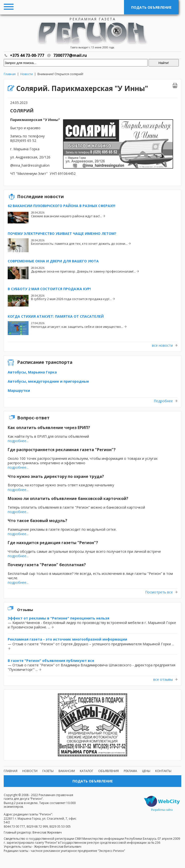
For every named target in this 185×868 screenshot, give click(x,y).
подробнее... (18, 441)
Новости (27, 74)
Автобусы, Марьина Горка (32, 372)
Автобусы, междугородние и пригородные (48, 381)
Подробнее (163, 401)
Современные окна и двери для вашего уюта (53, 261)
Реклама (130, 771)
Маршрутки (19, 390)
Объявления (108, 771)
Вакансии (67, 771)
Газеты (48, 771)
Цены (146, 771)
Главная (10, 74)
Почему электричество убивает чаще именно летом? (62, 233)
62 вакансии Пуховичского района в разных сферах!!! (62, 206)
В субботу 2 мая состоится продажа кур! (49, 289)
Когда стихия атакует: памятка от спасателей (56, 316)
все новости (162, 345)
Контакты (163, 771)
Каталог (87, 771)
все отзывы (163, 680)
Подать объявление (151, 7)
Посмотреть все (159, 592)
